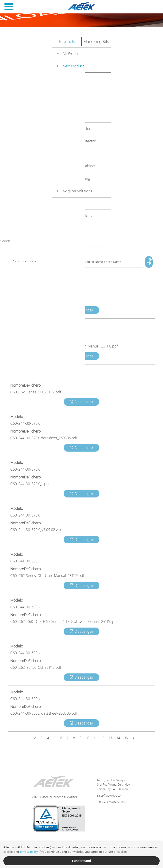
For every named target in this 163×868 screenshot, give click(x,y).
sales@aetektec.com (110, 795)
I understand (81, 861)
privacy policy (29, 852)
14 (118, 738)
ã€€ (151, 262)
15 (126, 738)
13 (110, 738)
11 (95, 738)
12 (103, 738)
